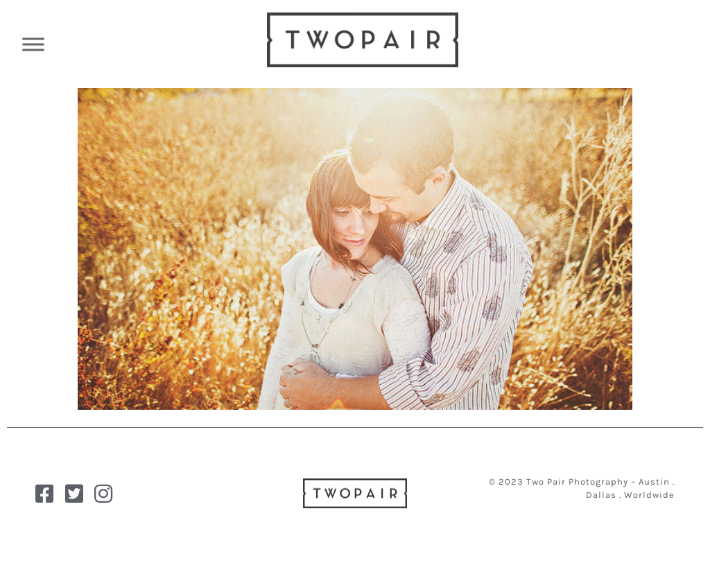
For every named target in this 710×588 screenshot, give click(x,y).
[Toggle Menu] (33, 44)
